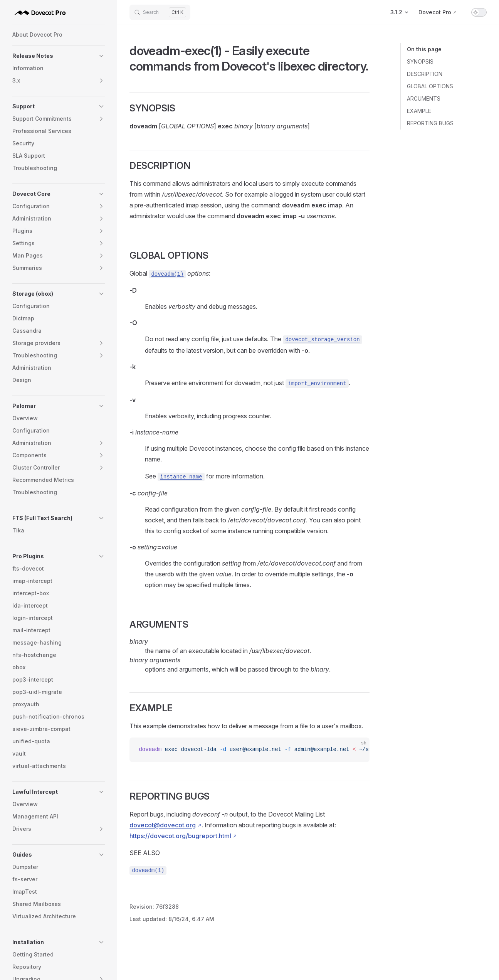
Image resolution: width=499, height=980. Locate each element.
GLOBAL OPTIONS (430, 86)
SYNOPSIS (420, 61)
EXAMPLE (419, 111)
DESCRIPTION (425, 74)
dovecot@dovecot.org (163, 825)
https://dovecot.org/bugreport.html (180, 836)
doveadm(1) (167, 274)
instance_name (181, 477)
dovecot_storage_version (322, 340)
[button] (59, 56)
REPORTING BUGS (430, 123)
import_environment (317, 384)
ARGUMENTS (424, 99)
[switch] (479, 12)
